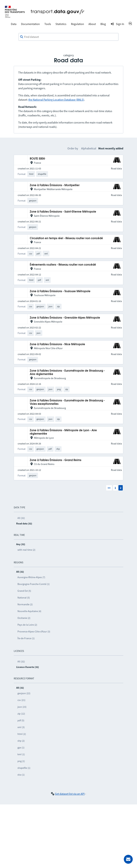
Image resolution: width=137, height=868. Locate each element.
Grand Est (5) (24, 591)
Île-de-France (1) (26, 638)
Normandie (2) (25, 604)
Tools (48, 24)
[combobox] (68, 37)
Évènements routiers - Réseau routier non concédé (63, 265)
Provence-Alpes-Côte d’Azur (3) (34, 631)
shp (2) (21, 741)
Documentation (30, 24)
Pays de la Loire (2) (27, 625)
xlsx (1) (21, 775)
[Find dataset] (68, 37)
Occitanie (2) (24, 618)
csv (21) (21, 700)
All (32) (21, 518)
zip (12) (21, 714)
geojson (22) (24, 693)
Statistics (61, 24)
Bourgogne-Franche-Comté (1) (34, 584)
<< (109, 488)
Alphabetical (89, 148)
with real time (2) (26, 550)
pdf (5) (21, 720)
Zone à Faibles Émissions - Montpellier (55, 185)
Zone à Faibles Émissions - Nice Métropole (57, 344)
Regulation (78, 24)
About (92, 24)
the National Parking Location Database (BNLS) (56, 100)
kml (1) (21, 754)
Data (14, 24)
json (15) (22, 707)
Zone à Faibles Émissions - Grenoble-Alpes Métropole (65, 318)
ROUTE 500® (37, 159)
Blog (103, 24)
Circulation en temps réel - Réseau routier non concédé (66, 238)
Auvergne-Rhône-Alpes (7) (31, 577)
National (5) (24, 598)
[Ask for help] (128, 859)
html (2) (22, 734)
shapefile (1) (24, 768)
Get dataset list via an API (70, 794)
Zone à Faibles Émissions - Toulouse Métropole (60, 291)
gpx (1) (21, 748)
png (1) (21, 761)
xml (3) (21, 727)
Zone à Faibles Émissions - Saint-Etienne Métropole (63, 212)
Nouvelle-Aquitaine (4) (29, 611)
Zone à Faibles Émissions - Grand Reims (56, 460)
